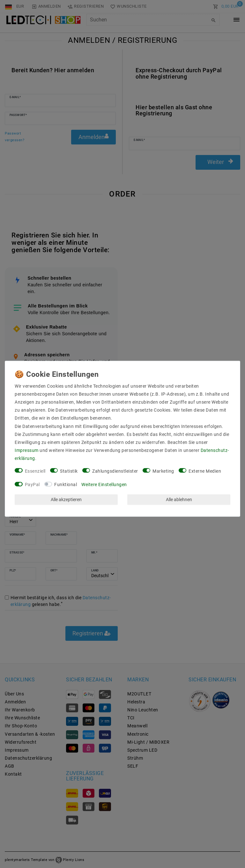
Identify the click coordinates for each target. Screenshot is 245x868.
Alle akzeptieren (66, 500)
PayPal (32, 484)
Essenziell (35, 471)
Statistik (69, 471)
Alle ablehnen (179, 500)
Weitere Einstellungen (104, 484)
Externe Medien (205, 471)
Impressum (27, 450)
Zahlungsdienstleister (115, 471)
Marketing (163, 471)
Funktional (66, 484)
